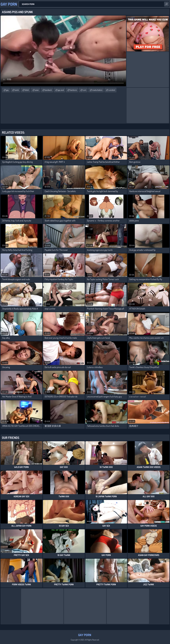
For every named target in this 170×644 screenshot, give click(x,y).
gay (7, 90)
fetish (27, 90)
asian (37, 90)
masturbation (97, 90)
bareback (48, 90)
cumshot (112, 90)
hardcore (73, 90)
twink (17, 90)
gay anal (61, 90)
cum (85, 90)
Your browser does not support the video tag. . (63, 51)
